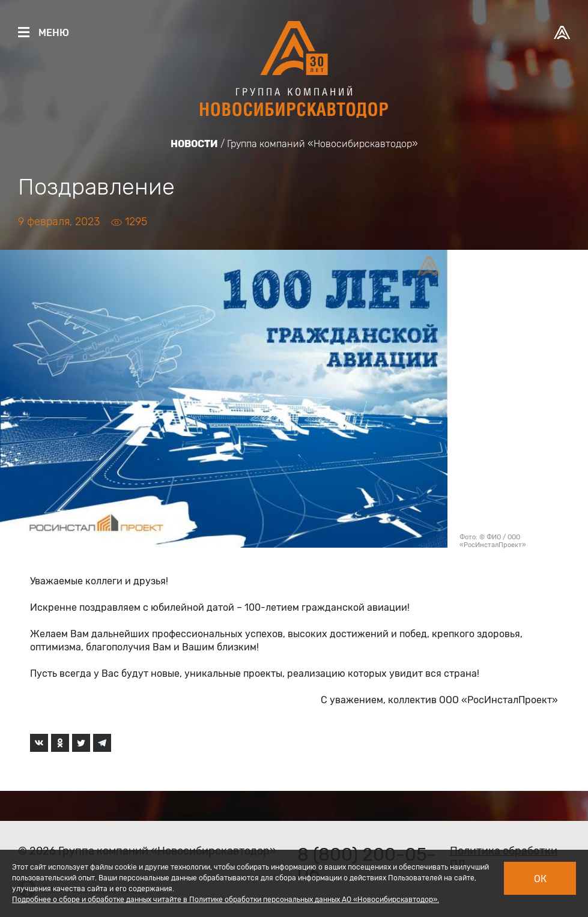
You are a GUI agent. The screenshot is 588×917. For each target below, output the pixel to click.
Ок (540, 879)
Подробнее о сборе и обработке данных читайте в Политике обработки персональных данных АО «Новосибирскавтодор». (226, 900)
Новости (194, 144)
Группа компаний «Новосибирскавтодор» (323, 144)
